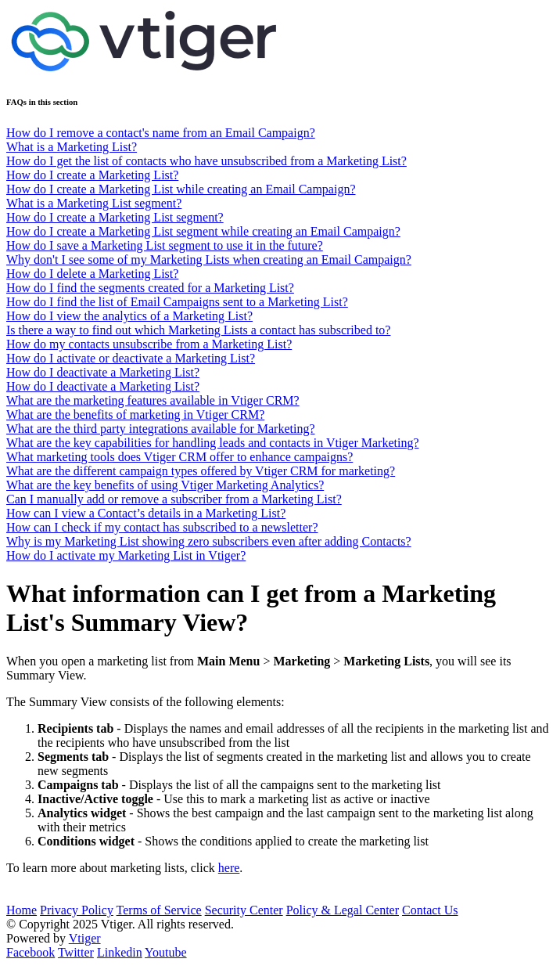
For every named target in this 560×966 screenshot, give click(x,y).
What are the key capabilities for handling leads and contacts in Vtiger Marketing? (213, 443)
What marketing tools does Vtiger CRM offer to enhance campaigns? (179, 457)
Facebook (31, 952)
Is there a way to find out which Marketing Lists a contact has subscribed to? (198, 330)
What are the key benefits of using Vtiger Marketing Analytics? (165, 485)
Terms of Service (159, 910)
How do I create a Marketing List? (92, 175)
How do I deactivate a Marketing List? (103, 372)
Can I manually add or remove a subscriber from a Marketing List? (174, 499)
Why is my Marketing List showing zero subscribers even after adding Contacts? (209, 541)
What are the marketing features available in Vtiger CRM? (153, 400)
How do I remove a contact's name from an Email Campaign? (161, 133)
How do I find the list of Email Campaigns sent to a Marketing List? (177, 302)
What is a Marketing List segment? (94, 203)
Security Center (244, 910)
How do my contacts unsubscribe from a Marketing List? (149, 344)
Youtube (166, 952)
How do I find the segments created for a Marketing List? (150, 288)
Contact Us (430, 910)
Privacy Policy (77, 910)
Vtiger (85, 938)
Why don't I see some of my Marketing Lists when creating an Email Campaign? (209, 260)
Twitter (76, 952)
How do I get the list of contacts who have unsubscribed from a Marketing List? (206, 161)
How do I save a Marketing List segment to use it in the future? (165, 245)
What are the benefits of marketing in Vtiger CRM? (135, 415)
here (229, 868)
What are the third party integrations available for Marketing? (161, 429)
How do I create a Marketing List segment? (115, 217)
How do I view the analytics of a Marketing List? (129, 316)
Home (22, 910)
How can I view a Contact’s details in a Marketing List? (146, 513)
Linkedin (120, 952)
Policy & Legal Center (343, 910)
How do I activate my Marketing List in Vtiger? (126, 555)
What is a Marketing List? (72, 147)
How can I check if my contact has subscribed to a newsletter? (162, 527)
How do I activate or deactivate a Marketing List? (131, 358)
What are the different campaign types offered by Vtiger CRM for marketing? (201, 471)
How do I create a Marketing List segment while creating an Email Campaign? (203, 231)
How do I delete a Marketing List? (92, 274)
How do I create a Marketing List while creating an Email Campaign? (181, 189)
